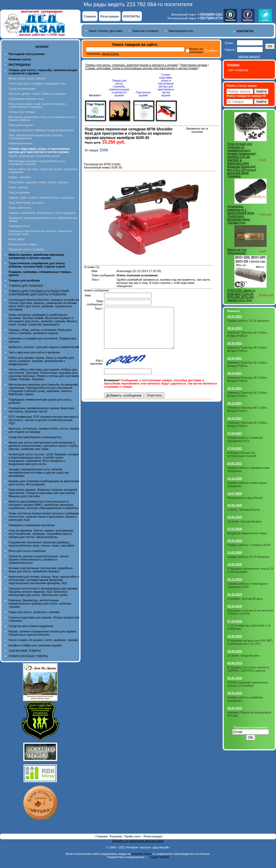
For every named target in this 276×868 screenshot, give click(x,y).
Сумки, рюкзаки (18, 187)
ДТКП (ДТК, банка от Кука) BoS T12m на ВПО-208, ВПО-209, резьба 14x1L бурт (241, 295)
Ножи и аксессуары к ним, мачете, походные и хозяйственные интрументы (37, 105)
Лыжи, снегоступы (20, 208)
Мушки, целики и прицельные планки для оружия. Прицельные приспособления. (43, 633)
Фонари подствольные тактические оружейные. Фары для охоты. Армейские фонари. (41, 570)
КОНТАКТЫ (132, 16)
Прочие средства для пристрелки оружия (34, 156)
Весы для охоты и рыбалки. (27, 551)
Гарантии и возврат (145, 31)
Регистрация (110, 16)
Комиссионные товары (23, 244)
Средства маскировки (22, 89)
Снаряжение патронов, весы (26, 99)
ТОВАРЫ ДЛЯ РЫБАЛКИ (26, 286)
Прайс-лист (133, 836)
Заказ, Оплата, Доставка (105, 31)
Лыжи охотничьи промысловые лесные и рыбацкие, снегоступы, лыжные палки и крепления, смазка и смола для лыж (44, 517)
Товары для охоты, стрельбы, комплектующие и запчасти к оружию (132, 65)
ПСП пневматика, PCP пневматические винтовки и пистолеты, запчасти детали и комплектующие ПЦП (43, 420)
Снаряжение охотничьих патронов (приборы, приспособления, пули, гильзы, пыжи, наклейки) (41, 544)
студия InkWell (159, 857)
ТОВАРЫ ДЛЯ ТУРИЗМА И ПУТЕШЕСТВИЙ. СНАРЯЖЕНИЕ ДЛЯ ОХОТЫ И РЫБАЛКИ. (39, 293)
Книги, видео (17, 239)
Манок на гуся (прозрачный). (237, 251)
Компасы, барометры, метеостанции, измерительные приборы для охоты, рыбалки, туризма (40, 603)
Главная (90, 16)
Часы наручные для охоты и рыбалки (34, 352)
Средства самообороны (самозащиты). (35, 437)
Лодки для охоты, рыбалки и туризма (34, 612)
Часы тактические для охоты (26, 203)
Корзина (116, 836)
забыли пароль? (249, 56)
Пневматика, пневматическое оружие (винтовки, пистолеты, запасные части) (42, 410)
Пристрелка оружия (21, 125)
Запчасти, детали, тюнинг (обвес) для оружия (37, 94)
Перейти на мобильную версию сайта (138, 841)
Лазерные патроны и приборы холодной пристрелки (41, 130)
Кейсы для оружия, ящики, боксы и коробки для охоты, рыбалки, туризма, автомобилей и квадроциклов (41, 361)
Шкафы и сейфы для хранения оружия (35, 645)
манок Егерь (110, 54)
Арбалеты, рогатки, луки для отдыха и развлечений (44, 347)
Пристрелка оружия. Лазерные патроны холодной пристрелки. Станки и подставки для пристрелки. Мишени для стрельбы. (43, 493)
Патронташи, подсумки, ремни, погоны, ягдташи (38, 182)
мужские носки (141, 854)
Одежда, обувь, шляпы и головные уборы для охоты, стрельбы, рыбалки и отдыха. (40, 331)
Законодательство (181, 31)
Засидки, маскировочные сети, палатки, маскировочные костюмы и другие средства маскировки (39, 473)
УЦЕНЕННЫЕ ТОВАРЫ (25, 651)
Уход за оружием (19, 193)
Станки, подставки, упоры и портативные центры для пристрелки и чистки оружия (141, 68)
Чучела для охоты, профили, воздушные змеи (37, 84)
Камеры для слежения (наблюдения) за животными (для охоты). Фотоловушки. (44, 483)
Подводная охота (19, 226)
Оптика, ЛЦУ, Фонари (22, 112)
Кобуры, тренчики (20, 177)
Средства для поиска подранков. (31, 626)
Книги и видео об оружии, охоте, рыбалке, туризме (43, 640)
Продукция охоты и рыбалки (26, 249)
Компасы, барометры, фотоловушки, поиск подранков (42, 213)
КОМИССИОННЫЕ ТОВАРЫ (28, 656)
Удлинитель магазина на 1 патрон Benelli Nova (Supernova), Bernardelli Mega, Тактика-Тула (241, 214)
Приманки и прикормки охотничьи (32, 525)
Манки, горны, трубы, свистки (27, 78)
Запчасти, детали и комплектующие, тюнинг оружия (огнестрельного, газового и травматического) (39, 559)
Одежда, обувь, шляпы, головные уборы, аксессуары (42, 198)
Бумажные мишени (21, 143)
